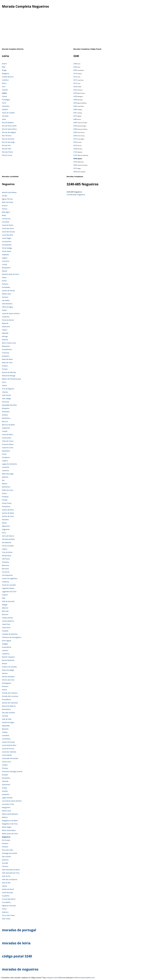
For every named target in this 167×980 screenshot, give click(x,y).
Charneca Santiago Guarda (12, 771)
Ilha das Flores (7, 152)
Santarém (6, 106)
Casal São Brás (8, 235)
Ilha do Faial (7, 149)
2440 (75, 100)
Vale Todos (6, 919)
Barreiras (5, 565)
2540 (75, 149)
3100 (75, 152)
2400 (75, 64)
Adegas (5, 605)
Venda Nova (7, 555)
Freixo (4, 909)
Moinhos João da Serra (11, 274)
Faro (4, 86)
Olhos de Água (7, 307)
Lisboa (4, 96)
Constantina (7, 241)
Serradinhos (7, 542)
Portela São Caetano (10, 693)
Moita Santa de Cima (10, 834)
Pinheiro (5, 284)
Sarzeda (5, 716)
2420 (75, 86)
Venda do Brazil (8, 889)
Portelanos (6, 506)
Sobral (4, 385)
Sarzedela (6, 300)
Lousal (4, 264)
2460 (75, 109)
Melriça (5, 817)
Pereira (5, 673)
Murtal (4, 663)
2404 (75, 67)
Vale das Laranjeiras (10, 879)
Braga (4, 70)
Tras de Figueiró (8, 389)
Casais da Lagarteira (10, 578)
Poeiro (4, 493)
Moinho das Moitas (9, 192)
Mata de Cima (7, 362)
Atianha (5, 340)
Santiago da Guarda (10, 853)
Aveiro (4, 64)
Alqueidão (6, 726)
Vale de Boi (6, 883)
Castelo (5, 765)
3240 (75, 158)
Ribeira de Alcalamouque (11, 379)
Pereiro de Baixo (8, 677)
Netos (4, 277)
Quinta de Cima (8, 516)
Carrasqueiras (7, 575)
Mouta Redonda (8, 660)
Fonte (4, 454)
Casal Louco (7, 762)
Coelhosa (5, 582)
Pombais (5, 497)
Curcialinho (6, 902)
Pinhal (4, 281)
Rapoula (5, 323)
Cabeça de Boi (7, 618)
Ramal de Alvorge (9, 376)
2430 (75, 96)
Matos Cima (7, 811)
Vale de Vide (7, 719)
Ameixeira (6, 412)
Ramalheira (6, 709)
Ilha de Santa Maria (9, 129)
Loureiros (6, 261)
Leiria (4, 93)
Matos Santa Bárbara (10, 814)
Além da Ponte (8, 202)
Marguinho (6, 807)
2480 (75, 119)
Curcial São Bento (9, 899)
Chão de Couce (8, 441)
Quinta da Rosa (8, 510)
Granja (5, 788)
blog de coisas (53, 977)
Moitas (5, 484)
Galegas (5, 644)
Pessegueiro (7, 683)
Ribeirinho (6, 526)
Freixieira (5, 562)
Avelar (4, 310)
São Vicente (6, 856)
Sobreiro (5, 912)
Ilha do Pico (6, 145)
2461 (75, 113)
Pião (4, 598)
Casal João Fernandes (10, 758)
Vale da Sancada (8, 601)
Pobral (4, 690)
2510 (75, 139)
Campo (5, 431)
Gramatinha (7, 647)
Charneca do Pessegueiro (12, 637)
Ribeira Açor (7, 294)
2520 (75, 142)
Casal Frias (6, 624)
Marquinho (6, 268)
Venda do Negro (8, 722)
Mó (3, 480)
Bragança (6, 73)
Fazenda (5, 781)
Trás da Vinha (7, 552)
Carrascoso (6, 219)
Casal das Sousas (8, 232)
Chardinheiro (7, 349)
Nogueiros (6, 837)
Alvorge (5, 336)
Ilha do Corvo (7, 155)
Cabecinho (6, 428)
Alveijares (6, 408)
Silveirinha (6, 326)
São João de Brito (8, 713)
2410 (75, 73)
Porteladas (6, 287)
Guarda (5, 90)
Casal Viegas (7, 238)
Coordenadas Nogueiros (76, 195)
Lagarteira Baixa (8, 588)
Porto (4, 103)
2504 (75, 136)
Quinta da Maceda (9, 372)
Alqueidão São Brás (9, 405)
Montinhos (6, 487)
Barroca (5, 421)
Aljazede (5, 333)
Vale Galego (6, 398)
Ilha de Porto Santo (9, 126)
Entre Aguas (7, 641)
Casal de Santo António (11, 313)
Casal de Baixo (7, 434)
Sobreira (5, 860)
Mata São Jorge (8, 474)
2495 (75, 126)
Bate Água (6, 212)
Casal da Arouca (8, 748)
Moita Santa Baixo (9, 830)
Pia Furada (6, 840)
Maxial (4, 271)
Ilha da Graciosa (8, 139)
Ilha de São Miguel (9, 132)
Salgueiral (6, 529)
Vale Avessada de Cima (11, 873)
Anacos (5, 205)
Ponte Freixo (7, 503)
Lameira (5, 650)
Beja (4, 67)
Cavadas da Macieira (10, 634)
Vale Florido (6, 395)
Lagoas (5, 258)
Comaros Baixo (8, 444)
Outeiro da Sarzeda (9, 667)
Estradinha (6, 778)
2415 (75, 80)
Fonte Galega (7, 248)
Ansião (5, 196)
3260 (75, 165)
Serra (4, 382)
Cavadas (5, 631)
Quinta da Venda (8, 290)
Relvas (4, 523)
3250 (75, 162)
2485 (75, 122)
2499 (75, 129)
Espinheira (6, 451)
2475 (75, 116)
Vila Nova (6, 402)
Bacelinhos (6, 418)
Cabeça (5, 732)
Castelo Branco (8, 77)
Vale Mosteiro (7, 304)
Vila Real (5, 116)
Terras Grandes (8, 546)
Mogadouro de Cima (10, 824)
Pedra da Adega (8, 670)
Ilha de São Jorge (8, 142)
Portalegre (6, 100)
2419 (75, 83)
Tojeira (5, 330)
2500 (75, 132)
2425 (75, 93)
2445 (75, 103)
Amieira (5, 415)
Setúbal (5, 109)
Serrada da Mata (8, 539)
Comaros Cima (8, 448)
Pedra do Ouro (8, 490)
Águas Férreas (7, 199)
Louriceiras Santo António (12, 801)
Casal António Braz (9, 745)
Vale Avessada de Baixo (11, 870)
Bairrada (5, 611)
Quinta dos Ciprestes (10, 703)
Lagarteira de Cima (9, 591)
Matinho (5, 477)
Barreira (5, 614)
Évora (4, 83)
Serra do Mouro (8, 536)
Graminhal (6, 784)
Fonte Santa (7, 251)
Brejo (4, 215)
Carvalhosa (6, 739)
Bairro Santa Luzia (9, 343)
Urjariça (5, 392)
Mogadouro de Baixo (10, 820)
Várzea (5, 886)
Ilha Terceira (7, 136)
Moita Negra (7, 827)
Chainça (5, 768)
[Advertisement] (83, 30)
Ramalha (5, 519)
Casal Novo (6, 627)
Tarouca (5, 866)
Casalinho (6, 317)
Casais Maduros (8, 621)
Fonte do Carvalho (9, 585)
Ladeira (5, 461)
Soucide (5, 863)
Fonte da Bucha (8, 320)
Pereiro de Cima (8, 680)
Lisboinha (6, 654)
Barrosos (5, 569)
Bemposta (6, 346)
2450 (75, 106)
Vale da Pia (6, 876)
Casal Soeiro (7, 438)
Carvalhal (6, 222)
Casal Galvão (7, 755)
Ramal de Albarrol (9, 706)
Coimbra (5, 80)
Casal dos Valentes (9, 752)
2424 (75, 90)
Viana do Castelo (8, 113)
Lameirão (6, 467)
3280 (75, 172)
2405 (75, 70)
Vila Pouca (6, 559)
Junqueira (6, 356)
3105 (75, 155)
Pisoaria (5, 847)
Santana (5, 297)
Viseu (4, 119)
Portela (5, 369)
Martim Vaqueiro (8, 657)
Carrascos (6, 572)
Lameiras (5, 470)
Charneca (6, 353)
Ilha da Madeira (8, 122)
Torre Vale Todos (8, 915)
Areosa (5, 209)
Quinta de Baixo (8, 513)
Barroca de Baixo (8, 425)
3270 (75, 168)
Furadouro (6, 457)
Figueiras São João (9, 906)
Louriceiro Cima (8, 804)
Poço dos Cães (7, 850)
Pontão (5, 500)
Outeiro (5, 366)
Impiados (6, 255)
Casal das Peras (8, 228)
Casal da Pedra (8, 225)
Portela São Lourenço (10, 696)
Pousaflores (6, 699)
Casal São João (7, 892)
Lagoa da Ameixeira (9, 464)
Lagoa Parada (7, 798)
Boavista (5, 729)
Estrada (5, 775)
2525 (75, 145)
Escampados (7, 245)
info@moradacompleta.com (84, 977)
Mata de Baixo (7, 359)
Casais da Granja (8, 742)
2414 (75, 77)
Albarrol (5, 608)
